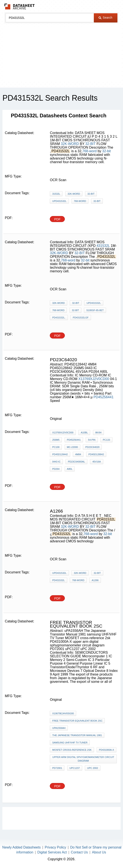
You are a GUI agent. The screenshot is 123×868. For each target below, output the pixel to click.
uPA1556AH (59, 728)
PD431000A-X (106, 750)
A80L (70, 469)
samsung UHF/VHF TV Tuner (70, 743)
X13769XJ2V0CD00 (94, 379)
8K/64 (98, 433)
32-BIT (91, 144)
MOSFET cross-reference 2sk (72, 750)
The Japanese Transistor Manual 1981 (77, 735)
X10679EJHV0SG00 (63, 713)
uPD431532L (59, 201)
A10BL (84, 433)
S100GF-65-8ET (95, 310)
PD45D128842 (96, 454)
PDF (57, 219)
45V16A (96, 462)
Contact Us (79, 852)
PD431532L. (59, 318)
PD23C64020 (92, 447)
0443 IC (56, 462)
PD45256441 (103, 397)
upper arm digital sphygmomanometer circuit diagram (83, 759)
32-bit (106, 151)
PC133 (106, 440)
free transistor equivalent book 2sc (77, 721)
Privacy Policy (55, 847)
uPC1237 (75, 768)
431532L (103, 246)
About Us (99, 852)
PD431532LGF (81, 318)
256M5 (56, 440)
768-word (89, 151)
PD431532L (58, 580)
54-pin (92, 440)
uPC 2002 (93, 768)
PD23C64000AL (76, 462)
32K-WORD (70, 144)
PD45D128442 (60, 454)
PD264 (56, 469)
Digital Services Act (52, 852)
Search (105, 18)
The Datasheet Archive (20, 7)
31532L (56, 194)
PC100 (56, 447)
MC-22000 (72, 447)
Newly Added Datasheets (22, 847)
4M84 (78, 454)
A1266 (95, 580)
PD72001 (57, 768)
